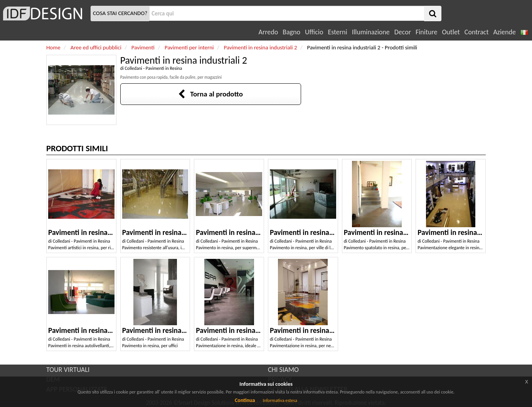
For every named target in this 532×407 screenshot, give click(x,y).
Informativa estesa (280, 400)
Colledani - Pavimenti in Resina (153, 68)
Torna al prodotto (210, 94)
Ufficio (314, 32)
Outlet (451, 32)
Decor (403, 32)
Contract (477, 32)
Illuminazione (371, 32)
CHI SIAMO (283, 370)
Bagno (291, 32)
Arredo (269, 32)
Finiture (426, 32)
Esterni (337, 32)
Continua (245, 400)
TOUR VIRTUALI (68, 370)
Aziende (504, 32)
